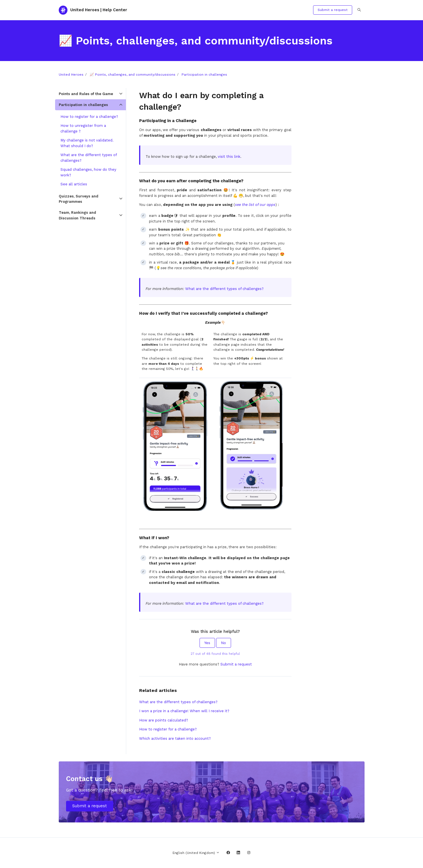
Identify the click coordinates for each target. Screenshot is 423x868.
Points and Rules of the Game (86, 94)
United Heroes (71, 75)
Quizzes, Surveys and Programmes (79, 199)
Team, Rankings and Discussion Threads (77, 215)
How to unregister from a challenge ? (83, 128)
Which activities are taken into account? (175, 738)
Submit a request (333, 10)
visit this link (229, 157)
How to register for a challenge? (168, 729)
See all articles (74, 184)
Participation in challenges (204, 75)
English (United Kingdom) (196, 853)
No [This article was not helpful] (223, 643)
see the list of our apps (255, 205)
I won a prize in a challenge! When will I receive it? (184, 711)
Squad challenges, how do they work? (88, 172)
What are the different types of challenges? (224, 289)
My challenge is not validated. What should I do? (87, 143)
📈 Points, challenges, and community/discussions (133, 75)
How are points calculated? (164, 720)
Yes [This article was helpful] (207, 643)
